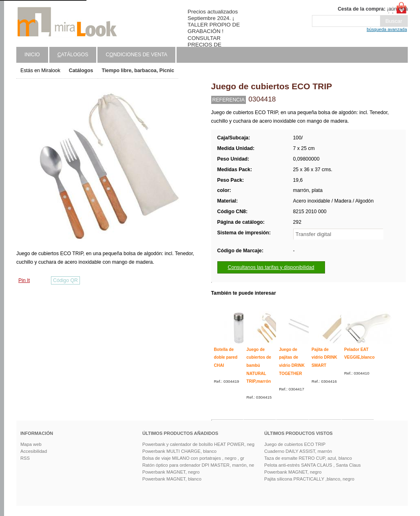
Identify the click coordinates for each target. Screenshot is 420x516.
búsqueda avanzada (387, 29)
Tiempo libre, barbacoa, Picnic (138, 71)
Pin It (24, 280)
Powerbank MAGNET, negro (171, 472)
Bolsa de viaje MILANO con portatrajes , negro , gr (193, 458)
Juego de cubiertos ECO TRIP (295, 444)
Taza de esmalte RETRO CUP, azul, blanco (308, 458)
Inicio (32, 55)
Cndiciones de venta (136, 55)
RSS (25, 458)
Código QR (65, 280)
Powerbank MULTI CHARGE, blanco (179, 451)
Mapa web (31, 444)
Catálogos (81, 71)
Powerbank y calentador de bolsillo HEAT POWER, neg (198, 444)
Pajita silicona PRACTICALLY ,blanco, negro (309, 479)
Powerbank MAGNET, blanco (172, 479)
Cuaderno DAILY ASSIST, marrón (298, 451)
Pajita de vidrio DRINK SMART (324, 357)
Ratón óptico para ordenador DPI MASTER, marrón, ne (198, 465)
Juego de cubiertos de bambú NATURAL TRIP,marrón (259, 366)
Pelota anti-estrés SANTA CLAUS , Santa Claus (313, 465)
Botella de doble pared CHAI (226, 357)
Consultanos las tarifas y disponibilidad (271, 267)
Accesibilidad (34, 451)
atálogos (73, 55)
